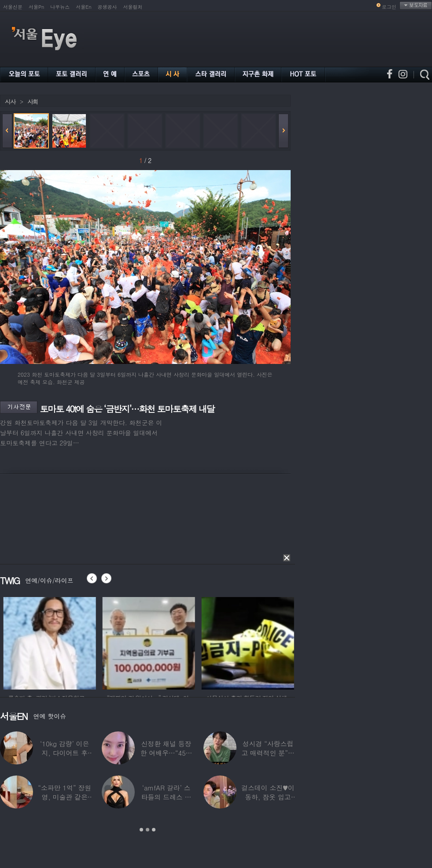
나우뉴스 (60, 7)
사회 (33, 102)
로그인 (389, 7)
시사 (10, 102)
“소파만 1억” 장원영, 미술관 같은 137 (65, 797)
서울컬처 (133, 7)
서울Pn (36, 7)
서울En (83, 7)
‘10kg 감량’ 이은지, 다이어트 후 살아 (65, 753)
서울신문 (13, 7)
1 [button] (141, 830)
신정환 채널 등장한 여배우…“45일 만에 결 (166, 753)
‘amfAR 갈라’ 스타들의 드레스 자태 (166, 797)
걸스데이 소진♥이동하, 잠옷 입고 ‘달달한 (268, 797)
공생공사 (107, 7)
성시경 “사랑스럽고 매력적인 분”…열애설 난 (268, 753)
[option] (63, 642)
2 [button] (148, 830)
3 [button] (154, 830)
